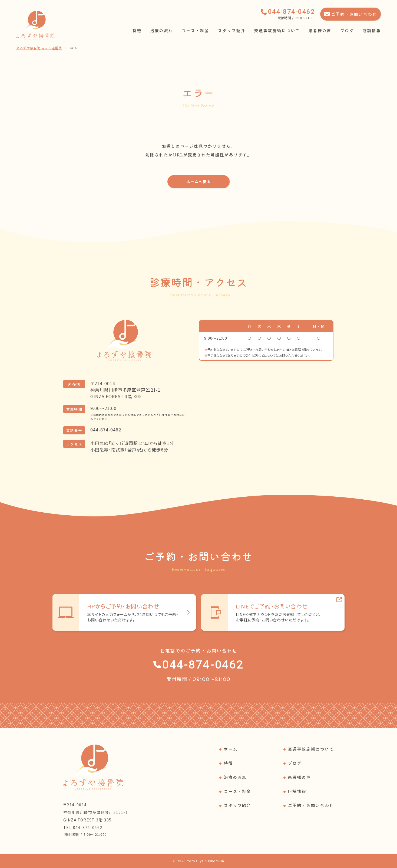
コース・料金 (195, 30)
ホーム (231, 749)
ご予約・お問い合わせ (311, 805)
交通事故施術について (277, 30)
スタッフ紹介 (231, 30)
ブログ (347, 30)
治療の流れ (162, 30)
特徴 (137, 30)
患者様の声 (320, 30)
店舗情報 (372, 30)
